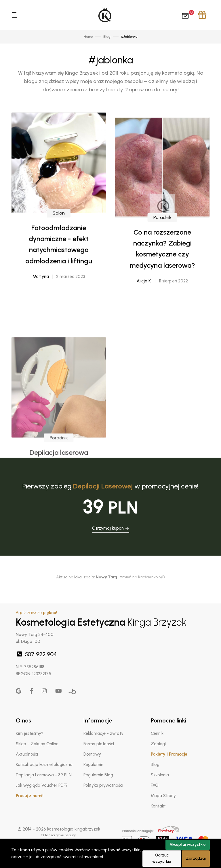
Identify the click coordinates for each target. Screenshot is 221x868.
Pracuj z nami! (30, 796)
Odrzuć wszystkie (162, 858)
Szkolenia (160, 775)
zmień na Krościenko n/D (142, 577)
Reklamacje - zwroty (103, 733)
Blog (155, 765)
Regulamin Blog (98, 775)
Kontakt (158, 806)
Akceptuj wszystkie (188, 845)
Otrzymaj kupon (111, 528)
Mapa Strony (163, 796)
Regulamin (93, 765)
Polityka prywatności (103, 785)
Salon (59, 241)
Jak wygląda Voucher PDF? (42, 785)
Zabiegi (158, 744)
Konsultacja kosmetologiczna (44, 765)
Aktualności (27, 754)
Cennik (157, 733)
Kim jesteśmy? (29, 733)
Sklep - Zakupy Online (37, 744)
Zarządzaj (196, 858)
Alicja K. (144, 323)
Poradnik (162, 260)
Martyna (41, 305)
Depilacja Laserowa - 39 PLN (44, 775)
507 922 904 (36, 654)
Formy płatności (99, 744)
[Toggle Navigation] (15, 15)
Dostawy (92, 754)
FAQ (155, 785)
